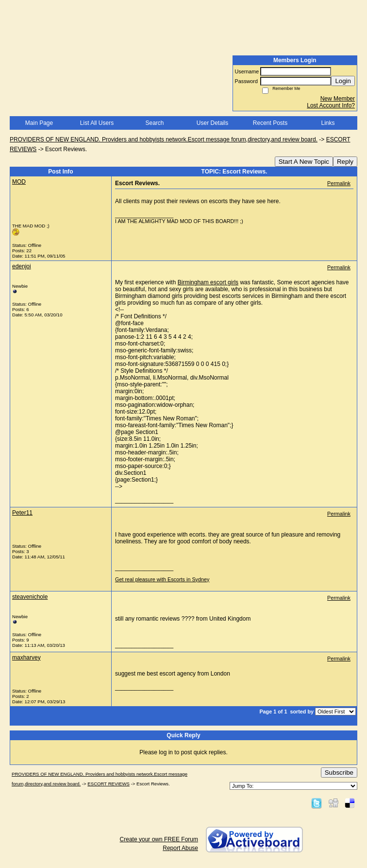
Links (328, 123)
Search (154, 123)
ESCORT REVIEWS (108, 784)
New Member (338, 99)
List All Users (97, 123)
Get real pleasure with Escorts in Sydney (162, 579)
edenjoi (22, 266)
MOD (19, 182)
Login (343, 81)
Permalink (339, 183)
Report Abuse (180, 848)
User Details (212, 123)
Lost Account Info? (331, 105)
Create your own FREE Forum (159, 839)
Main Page (39, 123)
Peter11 (22, 513)
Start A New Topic (304, 162)
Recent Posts (270, 123)
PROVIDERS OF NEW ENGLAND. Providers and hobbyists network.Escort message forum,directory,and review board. (164, 139)
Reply (345, 162)
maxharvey (26, 658)
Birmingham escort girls (208, 282)
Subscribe (339, 773)
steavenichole (30, 597)
